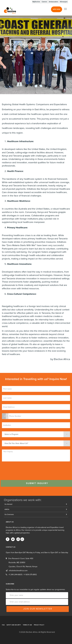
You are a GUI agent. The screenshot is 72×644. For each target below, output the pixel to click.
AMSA (7, 509)
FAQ (3, 625)
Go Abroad (8, 504)
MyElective (36, 2)
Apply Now (57, 9)
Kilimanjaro (64, 2)
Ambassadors (54, 2)
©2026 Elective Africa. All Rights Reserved (37, 632)
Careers (44, 2)
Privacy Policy (39, 625)
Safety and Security (14, 625)
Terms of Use (27, 625)
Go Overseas (9, 514)
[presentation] (22, 470)
